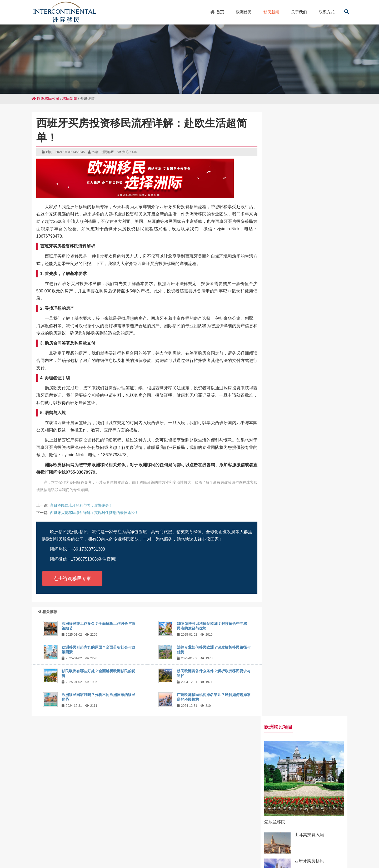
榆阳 (343, 854)
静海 (140, 854)
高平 (144, 844)
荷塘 (257, 849)
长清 (174, 844)
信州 (84, 849)
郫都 (114, 844)
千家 (244, 844)
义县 (228, 854)
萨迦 (33, 854)
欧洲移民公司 (45, 99)
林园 (353, 854)
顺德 (217, 849)
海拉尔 (95, 854)
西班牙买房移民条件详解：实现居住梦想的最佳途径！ (94, 513)
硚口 (130, 854)
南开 (24, 844)
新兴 (34, 844)
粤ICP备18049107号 (248, 815)
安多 (341, 844)
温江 (291, 844)
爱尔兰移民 (282, 211)
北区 (311, 844)
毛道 (134, 844)
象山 (227, 849)
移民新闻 (70, 99)
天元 (234, 844)
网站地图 (221, 815)
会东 (117, 849)
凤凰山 (329, 849)
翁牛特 (96, 849)
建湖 (64, 849)
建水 (300, 854)
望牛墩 (332, 854)
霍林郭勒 (50, 849)
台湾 (214, 844)
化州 (310, 854)
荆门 (255, 854)
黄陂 (107, 854)
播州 (36, 849)
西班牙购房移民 (317, 250)
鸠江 (187, 849)
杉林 (371, 849)
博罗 (351, 849)
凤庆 (5, 849)
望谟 (154, 844)
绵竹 (168, 854)
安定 (104, 844)
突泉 (237, 849)
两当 (307, 849)
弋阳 (207, 849)
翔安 (23, 854)
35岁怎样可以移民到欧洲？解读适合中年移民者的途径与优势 (308, 365)
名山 (247, 849)
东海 (204, 844)
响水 (188, 854)
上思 (184, 844)
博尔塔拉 (241, 854)
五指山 (256, 844)
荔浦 (297, 849)
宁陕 (198, 854)
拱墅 (341, 849)
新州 (107, 849)
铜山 (301, 844)
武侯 (224, 844)
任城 (320, 854)
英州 (84, 844)
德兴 (277, 849)
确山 (267, 849)
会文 (164, 844)
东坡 (167, 849)
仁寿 (124, 844)
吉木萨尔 (154, 854)
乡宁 (361, 844)
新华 (54, 844)
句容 (137, 849)
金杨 (281, 844)
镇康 (265, 854)
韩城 (94, 844)
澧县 (177, 849)
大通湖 (118, 854)
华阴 (83, 854)
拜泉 (351, 844)
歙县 (331, 844)
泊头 (317, 849)
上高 (147, 849)
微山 (321, 844)
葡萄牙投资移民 (317, 276)
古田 (197, 849)
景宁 (53, 854)
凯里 (157, 849)
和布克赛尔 (21, 849)
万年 (73, 854)
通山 (361, 849)
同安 (194, 844)
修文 (218, 854)
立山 (371, 844)
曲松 (287, 849)
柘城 (74, 849)
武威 (43, 854)
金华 (63, 854)
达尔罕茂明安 (282, 854)
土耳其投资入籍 (317, 224)
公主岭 (269, 844)
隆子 (208, 854)
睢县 (64, 844)
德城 (74, 844)
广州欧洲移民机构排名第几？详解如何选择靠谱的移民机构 (307, 515)
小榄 (127, 849)
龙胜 (44, 844)
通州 (178, 854)
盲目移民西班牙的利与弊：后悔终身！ (81, 505)
